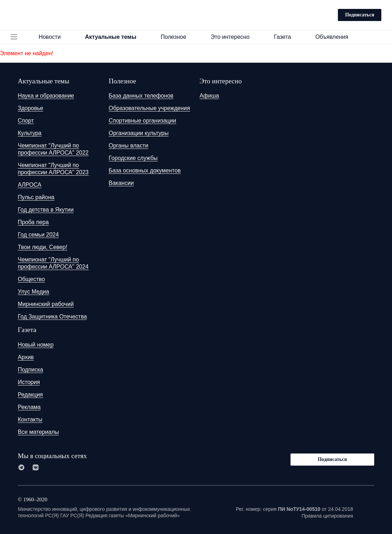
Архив (26, 357)
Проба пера (33, 222)
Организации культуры (138, 133)
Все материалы (38, 432)
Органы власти (128, 146)
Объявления (335, 37)
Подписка (30, 370)
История (29, 382)
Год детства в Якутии (46, 210)
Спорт (26, 121)
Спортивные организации (142, 121)
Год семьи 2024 (38, 235)
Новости (53, 37)
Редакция (30, 395)
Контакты (30, 419)
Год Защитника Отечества (52, 317)
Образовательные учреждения (149, 108)
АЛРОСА (30, 185)
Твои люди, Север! (43, 247)
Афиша (210, 96)
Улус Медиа (33, 292)
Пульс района (36, 197)
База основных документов (145, 170)
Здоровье (30, 108)
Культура (30, 133)
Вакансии (121, 183)
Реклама (29, 407)
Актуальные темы (114, 37)
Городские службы (133, 158)
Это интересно (233, 37)
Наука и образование (46, 96)
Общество (31, 279)
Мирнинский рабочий (46, 304)
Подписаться (360, 15)
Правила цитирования (327, 516)
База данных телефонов (141, 96)
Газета (286, 37)
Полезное (177, 37)
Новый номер (36, 345)
